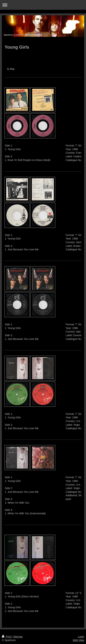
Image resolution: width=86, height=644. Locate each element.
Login (81, 637)
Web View (78, 640)
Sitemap (18, 637)
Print (7, 637)
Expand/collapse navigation (43, 5)
